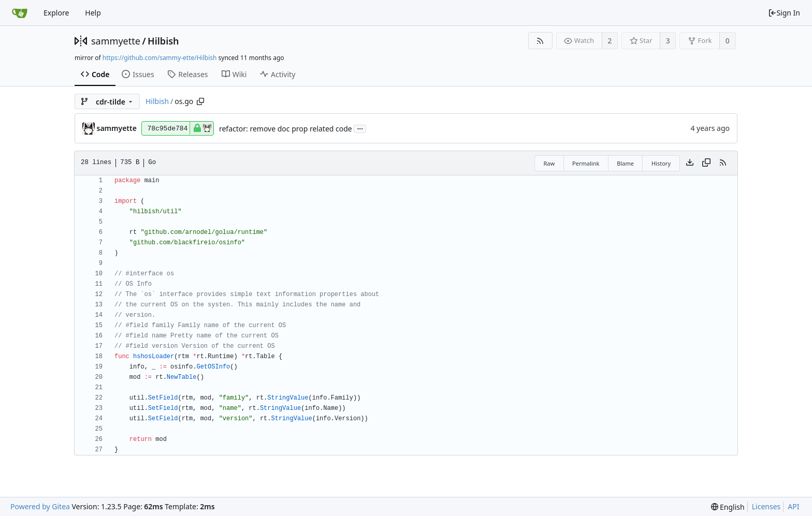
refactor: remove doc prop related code (286, 129)
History (661, 163)
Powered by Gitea (40, 506)
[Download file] (690, 163)
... (360, 128)
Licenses (766, 506)
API (793, 506)
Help (93, 13)
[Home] (20, 13)
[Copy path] (200, 101)
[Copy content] (706, 163)
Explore (56, 13)
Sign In (784, 13)
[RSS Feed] (540, 41)
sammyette (116, 41)
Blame (625, 163)
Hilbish (163, 41)
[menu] (728, 507)
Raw (549, 163)
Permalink (586, 163)
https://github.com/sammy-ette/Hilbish (160, 58)
